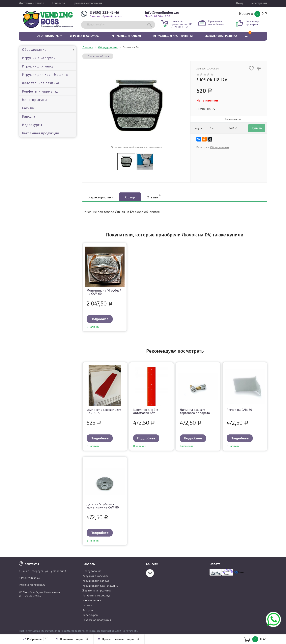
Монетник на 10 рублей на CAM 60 (104, 292)
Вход (240, 3)
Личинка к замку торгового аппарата (195, 411)
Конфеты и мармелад (40, 91)
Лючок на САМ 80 (239, 410)
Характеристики (101, 197)
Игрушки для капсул (126, 36)
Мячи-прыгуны (34, 100)
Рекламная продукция (40, 133)
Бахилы (28, 108)
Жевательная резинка (221, 36)
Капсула (29, 117)
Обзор (130, 197)
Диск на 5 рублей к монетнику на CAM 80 (103, 506)
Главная (88, 47)
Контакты (58, 3)
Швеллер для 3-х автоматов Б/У (146, 411)
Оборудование (48, 36)
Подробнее (100, 319)
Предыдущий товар (98, 56)
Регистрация (259, 3)
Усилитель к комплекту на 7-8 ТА (104, 411)
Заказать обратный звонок (106, 16)
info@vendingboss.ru (162, 12)
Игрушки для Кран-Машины (173, 36)
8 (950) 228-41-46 (104, 12)
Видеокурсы (32, 125)
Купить (257, 128)
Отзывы (154, 197)
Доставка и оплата (31, 3)
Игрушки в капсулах (84, 36)
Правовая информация (87, 3)
